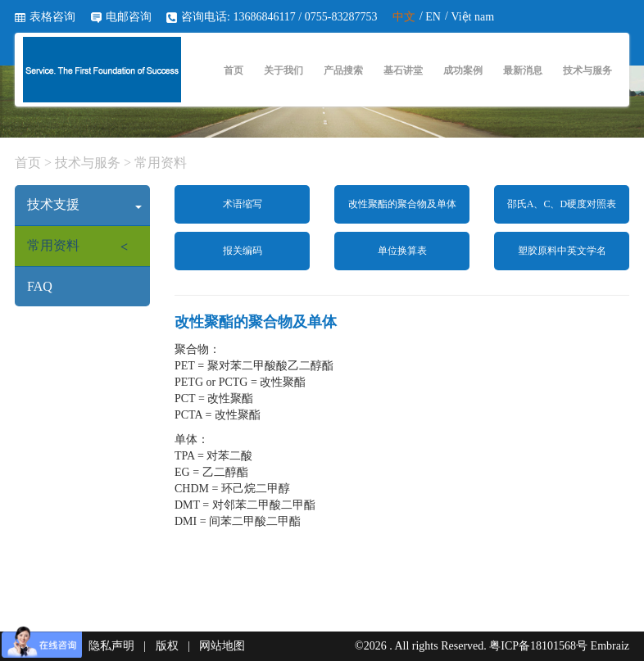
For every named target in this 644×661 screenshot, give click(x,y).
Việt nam (472, 17)
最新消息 (523, 70)
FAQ (40, 286)
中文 (404, 17)
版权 (167, 646)
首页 (234, 70)
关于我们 (283, 70)
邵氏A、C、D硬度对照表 (562, 204)
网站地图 (222, 646)
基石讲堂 (403, 70)
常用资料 (159, 163)
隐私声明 (111, 646)
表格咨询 (52, 17)
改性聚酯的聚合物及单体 (402, 204)
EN (433, 17)
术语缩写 (243, 204)
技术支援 (84, 204)
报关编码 (243, 251)
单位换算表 (402, 251)
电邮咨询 (129, 17)
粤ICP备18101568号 (538, 646)
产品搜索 (343, 70)
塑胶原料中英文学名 (562, 251)
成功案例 (463, 70)
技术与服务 (587, 70)
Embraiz (610, 646)
